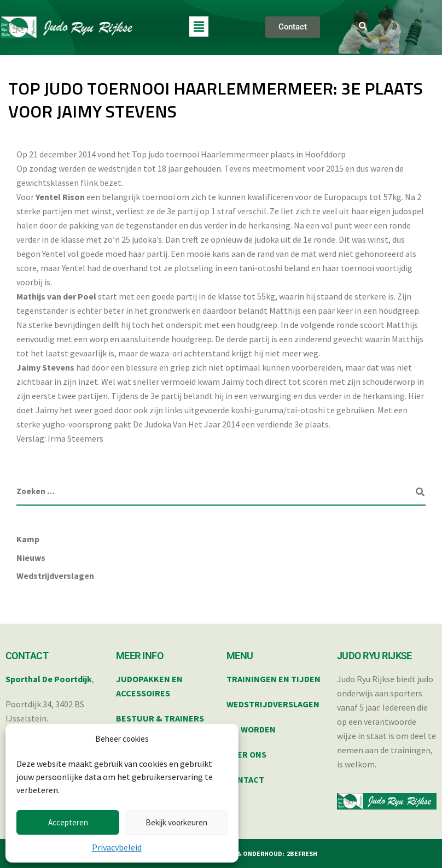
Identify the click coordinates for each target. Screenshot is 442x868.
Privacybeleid (117, 847)
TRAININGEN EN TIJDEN (274, 679)
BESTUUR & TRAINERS (160, 718)
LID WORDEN (251, 729)
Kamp (28, 539)
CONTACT (245, 779)
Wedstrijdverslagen (55, 576)
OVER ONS (246, 754)
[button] (199, 27)
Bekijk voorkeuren (176, 822)
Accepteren (68, 822)
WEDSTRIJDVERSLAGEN (273, 704)
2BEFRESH (302, 854)
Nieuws (31, 558)
